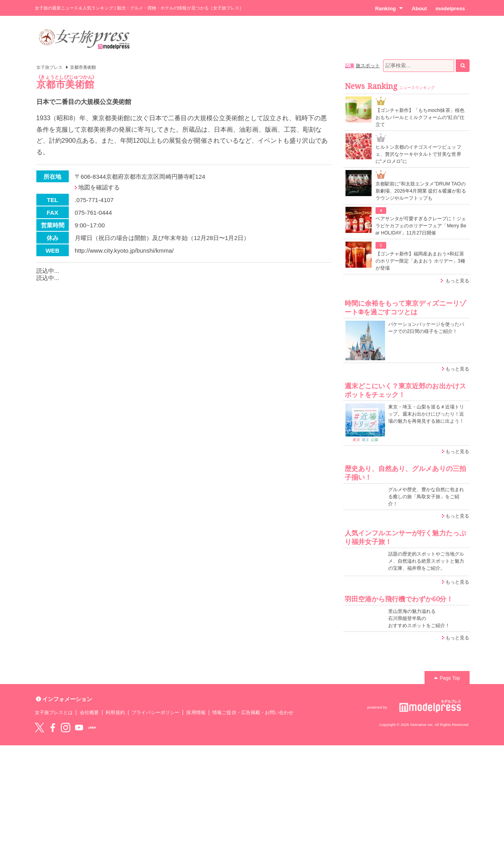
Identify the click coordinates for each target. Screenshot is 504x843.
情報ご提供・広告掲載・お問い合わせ (253, 713)
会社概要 (89, 713)
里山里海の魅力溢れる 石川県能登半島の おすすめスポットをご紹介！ (419, 618)
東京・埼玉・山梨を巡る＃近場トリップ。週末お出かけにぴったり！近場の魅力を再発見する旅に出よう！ (426, 414)
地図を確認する (99, 187)
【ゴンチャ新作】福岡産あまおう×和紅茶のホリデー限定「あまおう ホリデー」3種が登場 (420, 261)
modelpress (450, 9)
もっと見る (457, 281)
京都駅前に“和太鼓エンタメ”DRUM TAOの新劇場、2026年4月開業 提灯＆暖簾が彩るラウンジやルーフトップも (421, 191)
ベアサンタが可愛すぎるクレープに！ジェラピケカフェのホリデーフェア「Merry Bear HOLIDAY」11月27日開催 (421, 226)
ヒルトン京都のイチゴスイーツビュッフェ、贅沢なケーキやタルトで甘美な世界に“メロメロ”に (418, 154)
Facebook (53, 728)
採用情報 (196, 713)
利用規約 (115, 713)
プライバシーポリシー (156, 713)
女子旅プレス (49, 67)
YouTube (79, 728)
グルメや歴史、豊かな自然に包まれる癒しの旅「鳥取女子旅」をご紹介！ (426, 497)
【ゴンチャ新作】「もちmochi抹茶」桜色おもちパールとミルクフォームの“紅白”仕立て (420, 117)
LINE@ (92, 728)
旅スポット (368, 66)
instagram (66, 728)
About (419, 9)
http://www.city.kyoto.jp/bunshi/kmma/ (124, 250)
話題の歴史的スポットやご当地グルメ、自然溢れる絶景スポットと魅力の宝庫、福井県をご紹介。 (426, 561)
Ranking (389, 8)
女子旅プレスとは (54, 713)
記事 (350, 66)
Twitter (40, 728)
